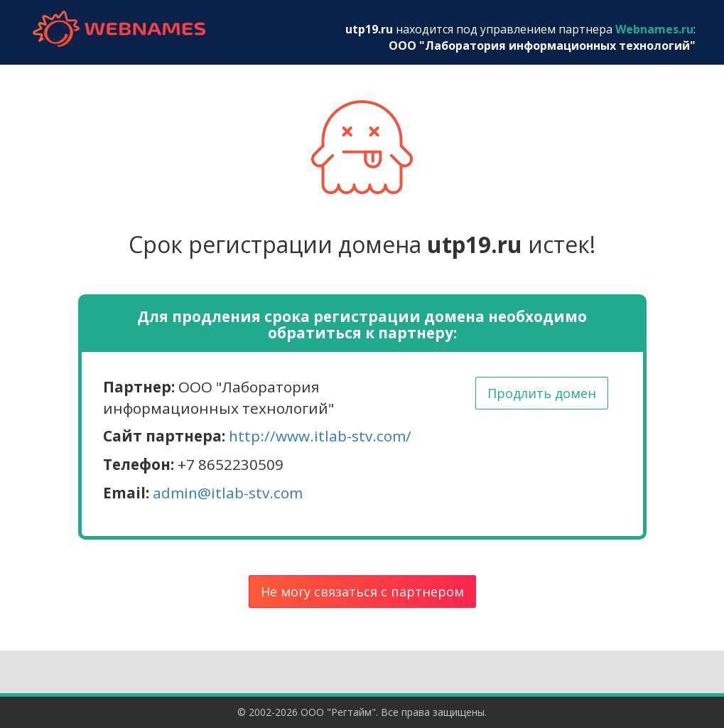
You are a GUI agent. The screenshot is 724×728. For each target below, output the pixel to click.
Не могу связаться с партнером (362, 591)
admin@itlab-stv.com (228, 493)
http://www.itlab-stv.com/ (320, 436)
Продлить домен (542, 393)
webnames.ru (119, 29)
